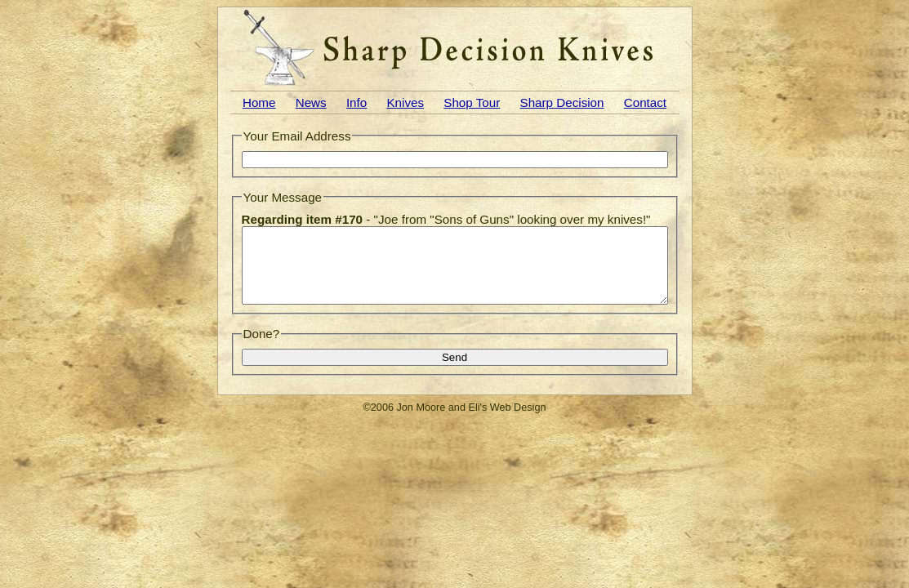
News (311, 102)
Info (356, 102)
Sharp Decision (562, 102)
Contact (645, 102)
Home (259, 102)
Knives (405, 102)
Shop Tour (472, 102)
